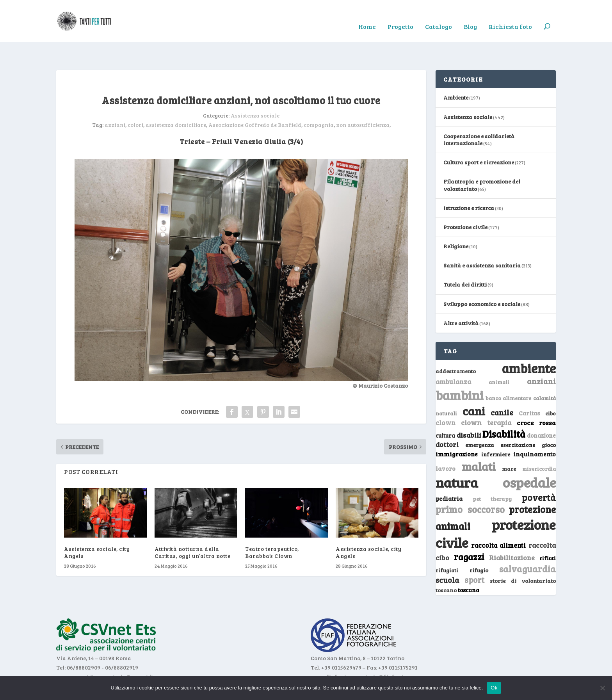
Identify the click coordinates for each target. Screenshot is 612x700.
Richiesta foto (510, 16)
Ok (494, 688)
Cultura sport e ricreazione (479, 139)
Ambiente (456, 74)
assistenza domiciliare (176, 101)
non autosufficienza (363, 101)
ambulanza (453, 358)
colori (135, 101)
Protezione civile (465, 204)
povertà (539, 473)
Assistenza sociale (255, 92)
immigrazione (457, 430)
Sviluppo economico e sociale (482, 280)
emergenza (480, 421)
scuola (447, 556)
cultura (445, 412)
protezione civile (496, 510)
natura (457, 459)
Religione (456, 223)
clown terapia (486, 399)
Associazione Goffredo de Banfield (255, 101)
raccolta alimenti (499, 521)
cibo (551, 390)
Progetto (400, 16)
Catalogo (439, 16)
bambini (460, 372)
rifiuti (548, 534)
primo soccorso (470, 486)
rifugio (479, 546)
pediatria (449, 475)
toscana (469, 567)
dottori (447, 421)
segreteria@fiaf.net (377, 653)
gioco (549, 421)
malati (479, 443)
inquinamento (535, 430)
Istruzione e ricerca (469, 184)
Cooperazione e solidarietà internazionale (479, 116)
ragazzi (469, 533)
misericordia (539, 445)
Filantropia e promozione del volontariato (482, 161)
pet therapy (492, 475)
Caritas (529, 390)
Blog (470, 16)
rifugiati (447, 547)
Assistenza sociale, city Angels (97, 529)
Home (367, 16)
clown (446, 399)
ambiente (529, 345)
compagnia (319, 101)
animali (499, 359)
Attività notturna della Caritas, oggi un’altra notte (192, 529)
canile (502, 389)
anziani (115, 101)
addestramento (456, 348)
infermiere (496, 430)
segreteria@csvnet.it (126, 653)
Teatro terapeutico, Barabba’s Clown (272, 529)
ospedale (529, 459)
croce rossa (536, 399)
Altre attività (461, 299)
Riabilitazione (512, 534)
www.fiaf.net (328, 653)
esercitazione (518, 422)
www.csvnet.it (75, 653)
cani (474, 387)
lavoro (446, 444)
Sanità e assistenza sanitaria (482, 242)
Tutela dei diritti (465, 261)
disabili (469, 411)
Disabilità (504, 411)
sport (474, 556)
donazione (541, 412)
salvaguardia (527, 545)
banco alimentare (509, 375)
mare (509, 445)
